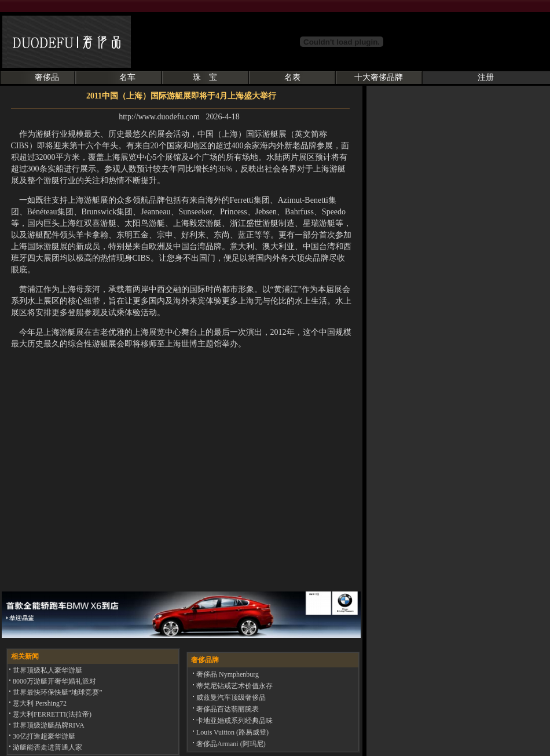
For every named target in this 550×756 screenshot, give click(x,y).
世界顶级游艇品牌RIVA (48, 725)
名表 (292, 77)
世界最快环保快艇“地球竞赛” (57, 692)
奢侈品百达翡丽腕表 (227, 709)
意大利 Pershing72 (39, 703)
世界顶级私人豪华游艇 (47, 670)
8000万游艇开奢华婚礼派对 (54, 681)
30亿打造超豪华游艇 (43, 736)
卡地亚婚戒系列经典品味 (234, 721)
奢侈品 (47, 77)
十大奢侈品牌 (379, 77)
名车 (127, 77)
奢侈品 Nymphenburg (227, 674)
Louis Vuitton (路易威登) (232, 732)
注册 (486, 77)
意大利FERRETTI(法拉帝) (51, 714)
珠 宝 (205, 77)
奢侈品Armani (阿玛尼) (230, 744)
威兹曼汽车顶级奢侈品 (230, 697)
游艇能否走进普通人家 (47, 747)
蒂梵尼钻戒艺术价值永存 (234, 686)
